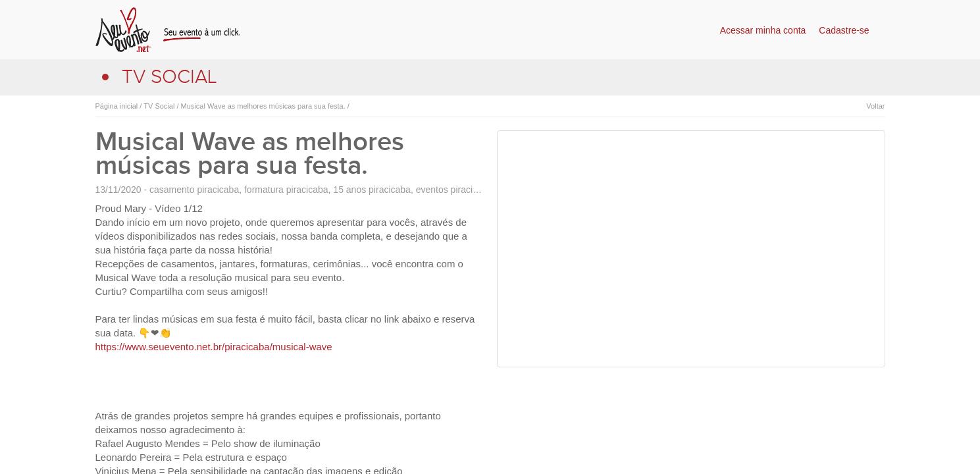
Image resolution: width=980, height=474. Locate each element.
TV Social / (160, 106)
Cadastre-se (844, 30)
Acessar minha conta (763, 30)
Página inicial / (119, 106)
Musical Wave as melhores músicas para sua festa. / (264, 106)
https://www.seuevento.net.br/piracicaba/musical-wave (214, 347)
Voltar (875, 106)
